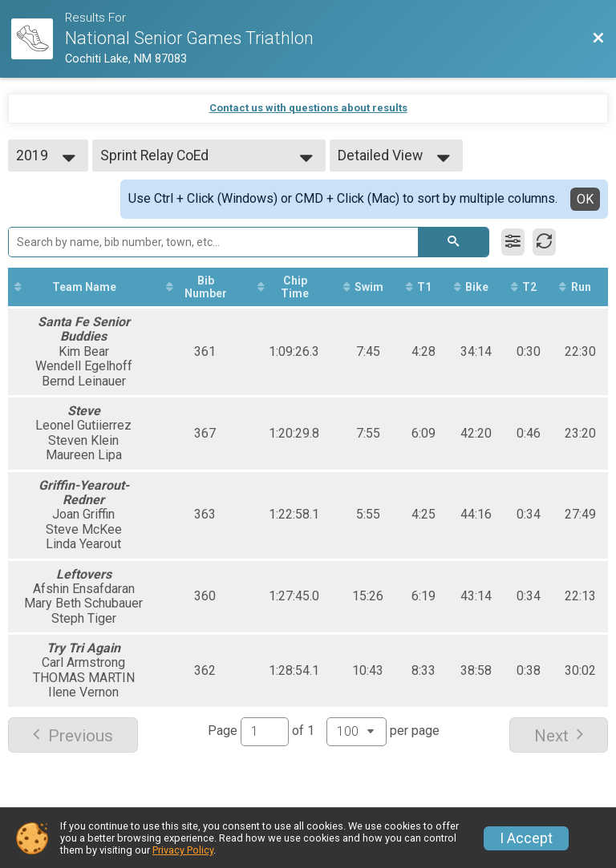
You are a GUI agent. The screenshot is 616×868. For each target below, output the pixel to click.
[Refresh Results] (544, 242)
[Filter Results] (513, 242)
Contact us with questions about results (308, 108)
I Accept (526, 838)
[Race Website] (38, 39)
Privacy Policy (183, 850)
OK (585, 199)
